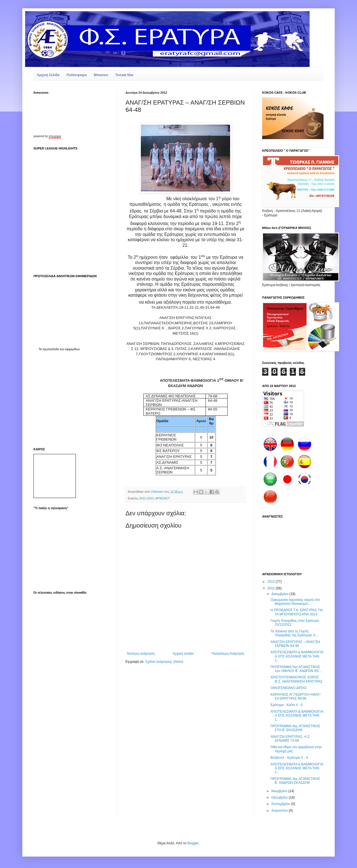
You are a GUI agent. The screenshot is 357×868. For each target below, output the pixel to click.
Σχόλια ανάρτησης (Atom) (164, 662)
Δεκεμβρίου (280, 594)
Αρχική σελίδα (183, 654)
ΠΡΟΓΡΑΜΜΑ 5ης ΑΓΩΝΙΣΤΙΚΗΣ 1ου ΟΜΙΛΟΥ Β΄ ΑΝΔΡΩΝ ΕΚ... (296, 669)
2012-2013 (146, 498)
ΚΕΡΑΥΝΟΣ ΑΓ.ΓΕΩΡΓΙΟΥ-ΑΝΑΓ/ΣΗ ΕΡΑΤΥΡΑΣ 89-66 (296, 697)
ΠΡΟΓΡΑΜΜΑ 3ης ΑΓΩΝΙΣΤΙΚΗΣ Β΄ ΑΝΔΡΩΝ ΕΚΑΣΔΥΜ (295, 781)
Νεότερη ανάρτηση (141, 654)
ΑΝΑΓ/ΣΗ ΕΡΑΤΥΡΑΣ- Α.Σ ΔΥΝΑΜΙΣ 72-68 (290, 739)
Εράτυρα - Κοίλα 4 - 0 (287, 705)
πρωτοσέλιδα (51, 349)
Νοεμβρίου (280, 791)
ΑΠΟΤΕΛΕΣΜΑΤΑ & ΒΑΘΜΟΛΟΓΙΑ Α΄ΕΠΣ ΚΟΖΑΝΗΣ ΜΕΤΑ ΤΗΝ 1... (297, 656)
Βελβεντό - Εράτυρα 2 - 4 (289, 758)
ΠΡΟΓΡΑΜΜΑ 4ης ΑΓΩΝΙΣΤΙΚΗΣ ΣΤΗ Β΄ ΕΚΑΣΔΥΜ (295, 728)
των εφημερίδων (69, 349)
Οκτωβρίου (280, 797)
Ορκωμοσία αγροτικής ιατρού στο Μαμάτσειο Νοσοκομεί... (295, 602)
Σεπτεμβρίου (281, 804)
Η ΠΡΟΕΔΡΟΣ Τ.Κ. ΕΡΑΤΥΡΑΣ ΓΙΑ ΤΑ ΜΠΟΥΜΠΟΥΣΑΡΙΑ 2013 (297, 612)
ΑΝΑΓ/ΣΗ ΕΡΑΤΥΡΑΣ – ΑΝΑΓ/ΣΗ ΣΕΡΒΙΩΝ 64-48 (295, 644)
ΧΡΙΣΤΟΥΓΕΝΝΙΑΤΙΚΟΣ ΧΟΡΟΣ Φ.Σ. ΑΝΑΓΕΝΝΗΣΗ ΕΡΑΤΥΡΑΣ (296, 679)
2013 (272, 582)
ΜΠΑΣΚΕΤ (163, 498)
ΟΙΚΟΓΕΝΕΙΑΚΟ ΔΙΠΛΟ (289, 688)
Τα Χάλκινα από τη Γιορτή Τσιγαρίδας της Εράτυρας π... (294, 633)
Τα (41, 349)
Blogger (193, 843)
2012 (272, 588)
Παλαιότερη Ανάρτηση (228, 654)
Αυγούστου (280, 811)
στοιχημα (55, 136)
